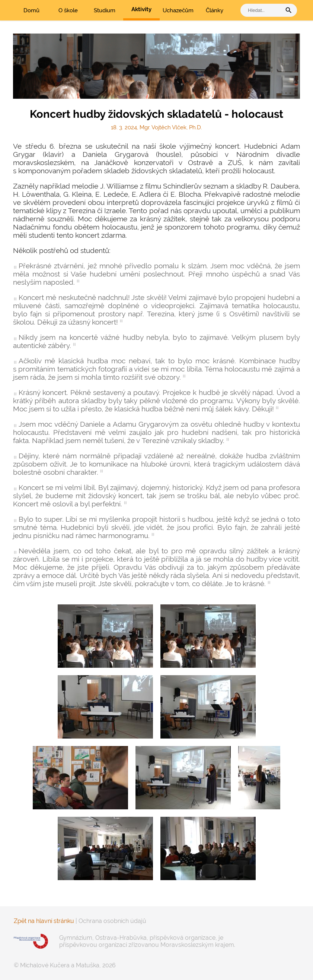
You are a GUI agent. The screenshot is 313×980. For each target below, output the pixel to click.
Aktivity (141, 9)
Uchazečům (178, 10)
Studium (105, 10)
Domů (31, 10)
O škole (68, 10)
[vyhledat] (263, 10)
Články (215, 10)
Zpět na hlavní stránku (44, 921)
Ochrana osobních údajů (112, 921)
